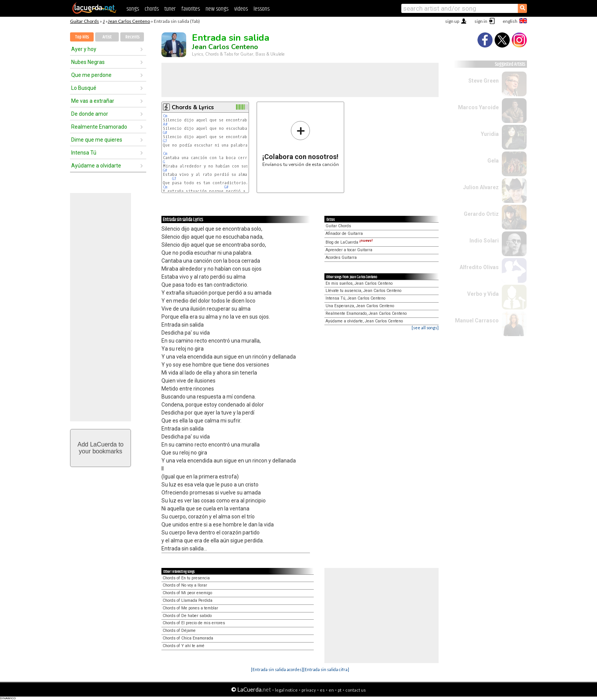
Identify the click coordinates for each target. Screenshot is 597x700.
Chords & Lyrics (193, 107)
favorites (191, 9)
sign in (481, 21)
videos (241, 9)
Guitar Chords (85, 21)
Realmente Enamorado (99, 127)
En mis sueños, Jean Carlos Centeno (359, 283)
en (331, 690)
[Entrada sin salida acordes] (277, 669)
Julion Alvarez (481, 187)
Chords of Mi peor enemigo (187, 593)
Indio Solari (484, 241)
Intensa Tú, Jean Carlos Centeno (355, 298)
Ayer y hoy (84, 49)
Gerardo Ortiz (481, 214)
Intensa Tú (84, 153)
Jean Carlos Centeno (129, 21)
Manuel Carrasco (477, 321)
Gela (493, 161)
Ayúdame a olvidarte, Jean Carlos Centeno (364, 321)
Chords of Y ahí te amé (184, 646)
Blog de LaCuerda (349, 242)
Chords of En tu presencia (186, 578)
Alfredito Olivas (479, 267)
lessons (262, 9)
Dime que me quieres (97, 140)
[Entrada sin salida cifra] (326, 669)
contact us (356, 690)
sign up (452, 21)
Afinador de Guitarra (344, 234)
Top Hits (82, 37)
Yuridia (490, 134)
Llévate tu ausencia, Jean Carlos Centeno (363, 291)
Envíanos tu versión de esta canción (301, 144)
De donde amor (90, 114)
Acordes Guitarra (341, 258)
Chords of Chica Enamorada (188, 638)
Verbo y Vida (483, 294)
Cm (165, 116)
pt (340, 690)
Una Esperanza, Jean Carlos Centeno (360, 306)
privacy (309, 690)
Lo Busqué (84, 88)
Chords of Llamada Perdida (188, 600)
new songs (217, 9)
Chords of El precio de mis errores (194, 623)
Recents (132, 37)
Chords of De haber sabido (187, 616)
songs (133, 9)
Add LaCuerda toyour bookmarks (101, 448)
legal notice (286, 690)
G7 (165, 141)
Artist (107, 37)
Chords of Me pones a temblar (190, 608)
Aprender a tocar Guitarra (349, 250)
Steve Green (484, 81)
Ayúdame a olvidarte (96, 166)
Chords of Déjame (179, 631)
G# (165, 133)
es (322, 690)
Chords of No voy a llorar (185, 585)
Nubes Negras (88, 62)
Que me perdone (91, 75)
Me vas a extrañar (93, 101)
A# (165, 124)
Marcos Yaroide (478, 107)
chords (152, 9)
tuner (170, 9)
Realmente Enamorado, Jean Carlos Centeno (366, 313)
